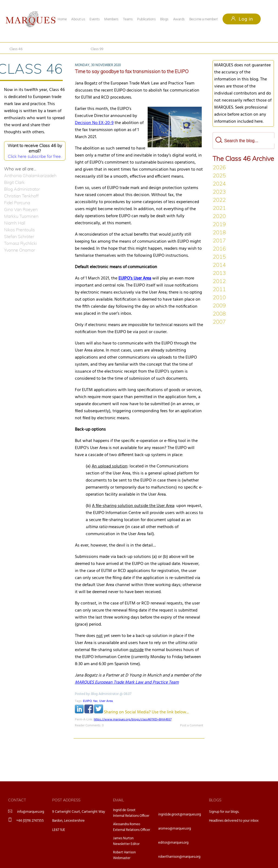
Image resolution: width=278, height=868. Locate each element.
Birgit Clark (14, 182)
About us (78, 19)
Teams (128, 19)
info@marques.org (31, 812)
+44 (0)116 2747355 (30, 821)
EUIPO (87, 701)
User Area (106, 701)
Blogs (164, 19)
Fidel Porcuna (17, 203)
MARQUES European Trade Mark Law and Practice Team (127, 682)
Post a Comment (192, 726)
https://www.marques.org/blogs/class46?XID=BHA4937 (133, 720)
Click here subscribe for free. (35, 156)
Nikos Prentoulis (19, 230)
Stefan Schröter (19, 236)
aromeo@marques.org (175, 829)
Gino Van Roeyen (21, 209)
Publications (146, 19)
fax (95, 701)
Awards (179, 19)
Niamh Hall (15, 223)
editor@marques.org (173, 843)
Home (62, 19)
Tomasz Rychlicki (20, 243)
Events (95, 19)
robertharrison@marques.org (179, 857)
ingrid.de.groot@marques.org (180, 815)
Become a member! (204, 19)
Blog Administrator (22, 189)
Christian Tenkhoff (21, 196)
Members (111, 19)
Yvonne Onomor (19, 250)
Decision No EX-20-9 (94, 123)
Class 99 (97, 49)
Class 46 (16, 49)
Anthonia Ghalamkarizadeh (30, 175)
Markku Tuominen (21, 216)
